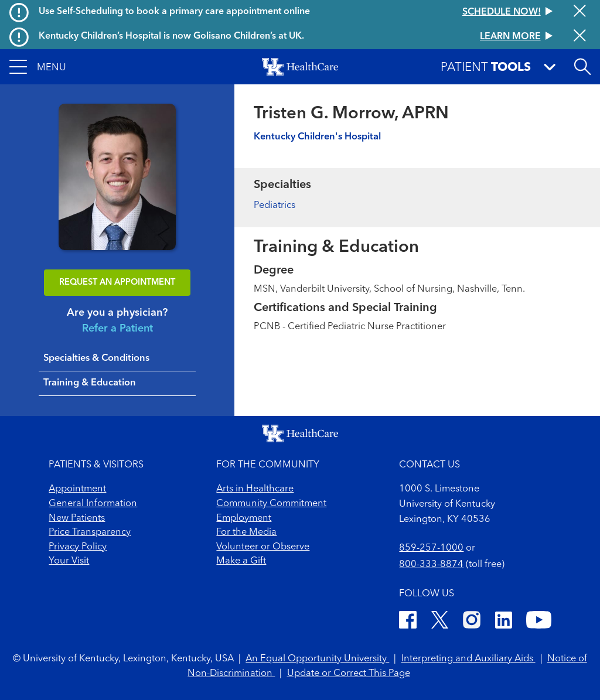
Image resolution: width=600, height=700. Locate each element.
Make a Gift (241, 561)
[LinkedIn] (504, 622)
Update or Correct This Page (349, 674)
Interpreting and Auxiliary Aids (468, 659)
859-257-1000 (431, 548)
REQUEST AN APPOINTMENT (117, 283)
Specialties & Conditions (96, 358)
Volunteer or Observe (263, 547)
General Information (93, 504)
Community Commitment (271, 504)
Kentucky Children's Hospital (317, 137)
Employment (244, 518)
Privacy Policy (78, 547)
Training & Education (90, 383)
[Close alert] (580, 12)
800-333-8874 (431, 565)
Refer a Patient (117, 329)
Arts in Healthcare (255, 489)
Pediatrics (275, 206)
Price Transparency (90, 532)
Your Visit (69, 561)
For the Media (246, 532)
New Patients (77, 518)
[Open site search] (582, 67)
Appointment (77, 489)
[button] (38, 67)
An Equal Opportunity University (317, 659)
